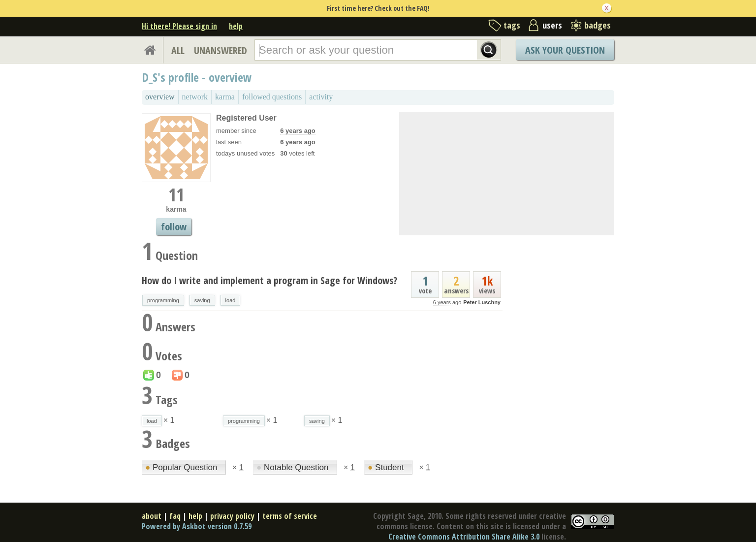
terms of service (290, 516)
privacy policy (232, 516)
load (231, 300)
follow (174, 227)
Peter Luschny (482, 302)
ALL (178, 50)
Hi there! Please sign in (179, 26)
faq (175, 516)
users (552, 25)
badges (598, 25)
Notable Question (294, 467)
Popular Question (182, 467)
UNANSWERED (220, 50)
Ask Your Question (565, 50)
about (152, 516)
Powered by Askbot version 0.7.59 (197, 526)
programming (163, 300)
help (236, 26)
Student (387, 467)
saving (202, 300)
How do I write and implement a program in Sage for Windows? (269, 280)
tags (512, 25)
